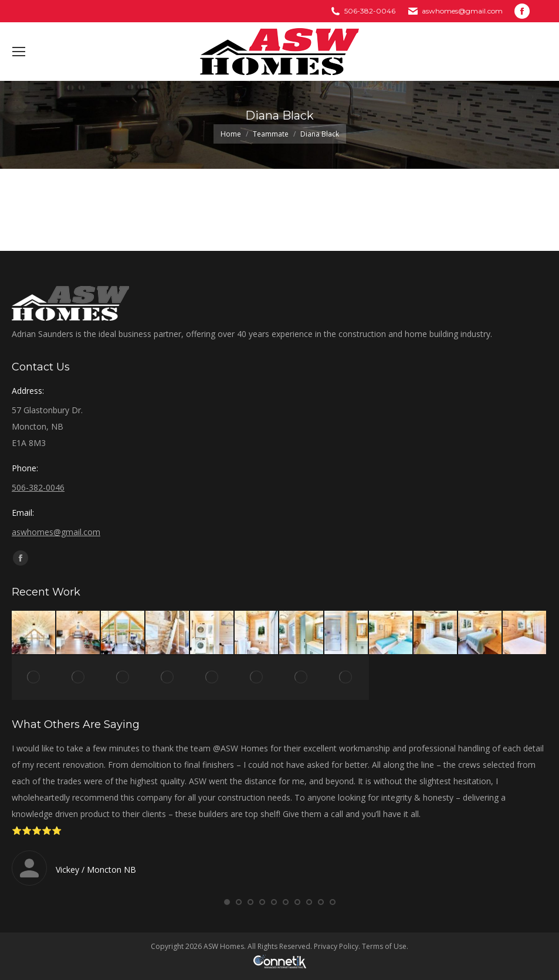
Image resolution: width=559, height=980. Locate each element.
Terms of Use (384, 946)
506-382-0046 (370, 11)
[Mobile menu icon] (19, 52)
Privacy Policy (336, 946)
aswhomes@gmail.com (462, 11)
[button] (227, 902)
